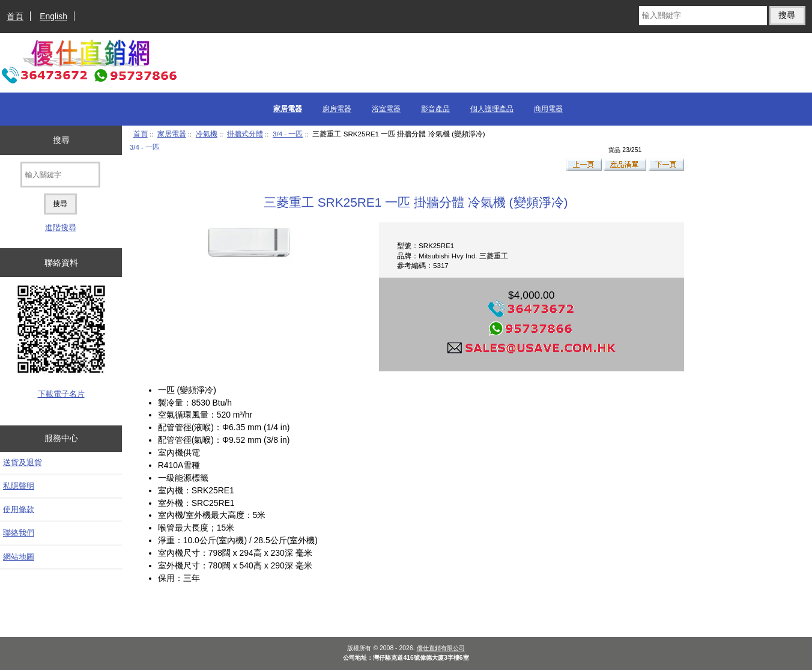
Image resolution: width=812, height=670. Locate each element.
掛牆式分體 (245, 134)
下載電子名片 (61, 394)
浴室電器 (386, 109)
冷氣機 (207, 134)
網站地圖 (19, 557)
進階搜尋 (61, 227)
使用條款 (19, 509)
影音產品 (435, 109)
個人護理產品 (492, 109)
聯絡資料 (61, 263)
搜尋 (61, 140)
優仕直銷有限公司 (441, 648)
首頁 (15, 16)
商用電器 (548, 109)
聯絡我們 (19, 533)
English (53, 16)
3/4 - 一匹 (288, 134)
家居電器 (172, 134)
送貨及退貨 (23, 462)
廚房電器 (337, 109)
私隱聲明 (19, 486)
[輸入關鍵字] (703, 16)
